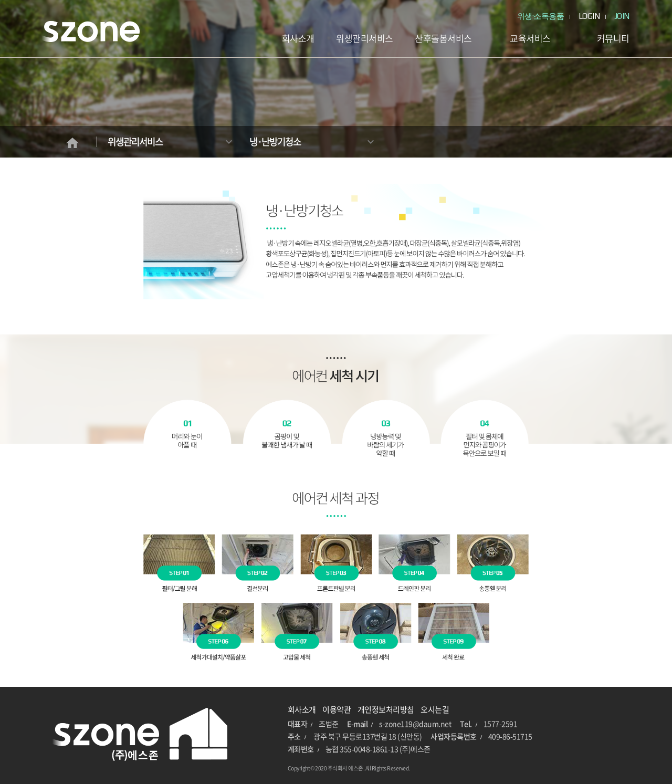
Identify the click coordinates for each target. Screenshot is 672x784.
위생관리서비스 (135, 142)
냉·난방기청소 (275, 142)
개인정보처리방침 (386, 709)
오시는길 (435, 709)
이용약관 (337, 709)
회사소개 (302, 709)
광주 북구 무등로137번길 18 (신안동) (368, 736)
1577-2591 (501, 724)
